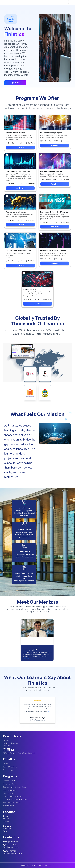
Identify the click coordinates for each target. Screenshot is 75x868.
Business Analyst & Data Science (15, 787)
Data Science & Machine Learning (15, 800)
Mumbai (6, 819)
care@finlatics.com (11, 842)
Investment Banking (10, 784)
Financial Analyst (9, 781)
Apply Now (20, 147)
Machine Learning (9, 806)
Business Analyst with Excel (13, 796)
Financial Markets (9, 793)
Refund (6, 764)
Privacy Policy (8, 770)
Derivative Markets (10, 790)
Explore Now (15, 83)
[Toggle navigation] (71, 2)
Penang (6, 831)
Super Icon (7, 829)
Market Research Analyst (12, 803)
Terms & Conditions (10, 767)
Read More (26, 658)
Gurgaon (6, 822)
